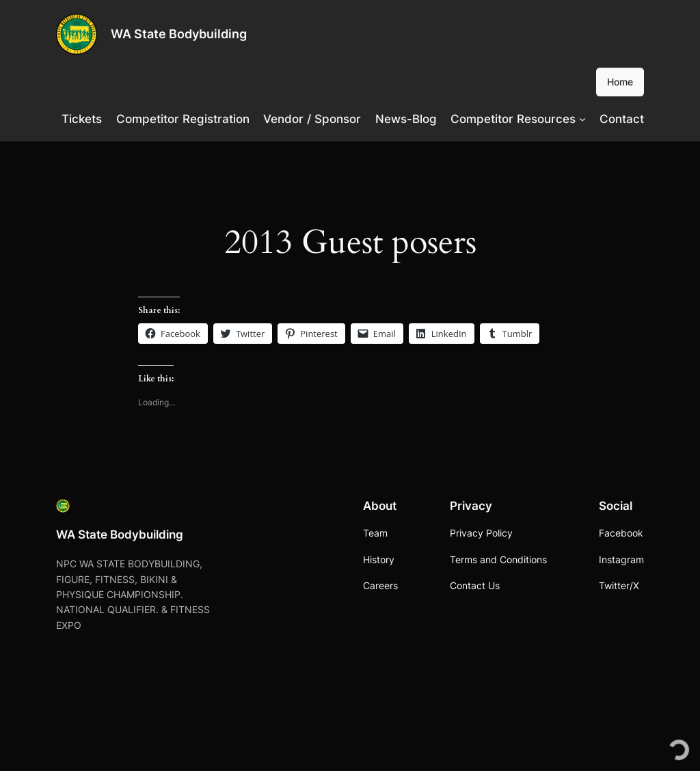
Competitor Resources (513, 119)
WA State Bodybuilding (179, 34)
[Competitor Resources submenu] (582, 119)
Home (620, 82)
